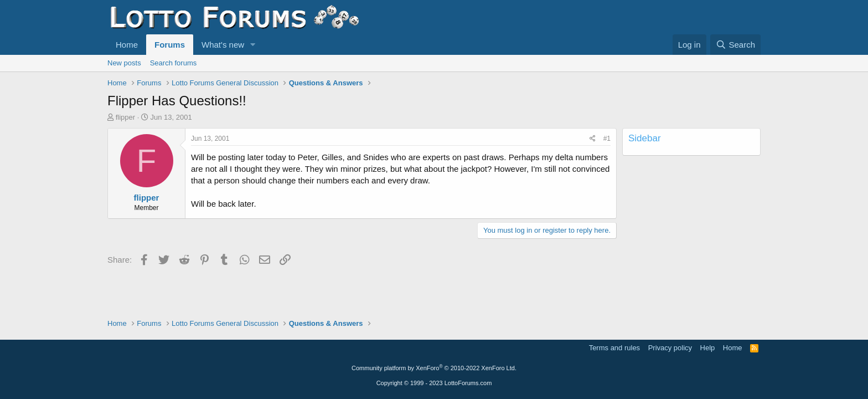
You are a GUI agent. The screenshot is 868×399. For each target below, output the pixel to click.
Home (127, 45)
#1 (607, 139)
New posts (124, 63)
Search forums (174, 63)
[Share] (593, 139)
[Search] (735, 45)
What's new (223, 45)
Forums (170, 45)
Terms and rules (614, 348)
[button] (253, 45)
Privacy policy (670, 348)
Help (708, 348)
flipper (125, 117)
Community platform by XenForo (434, 368)
